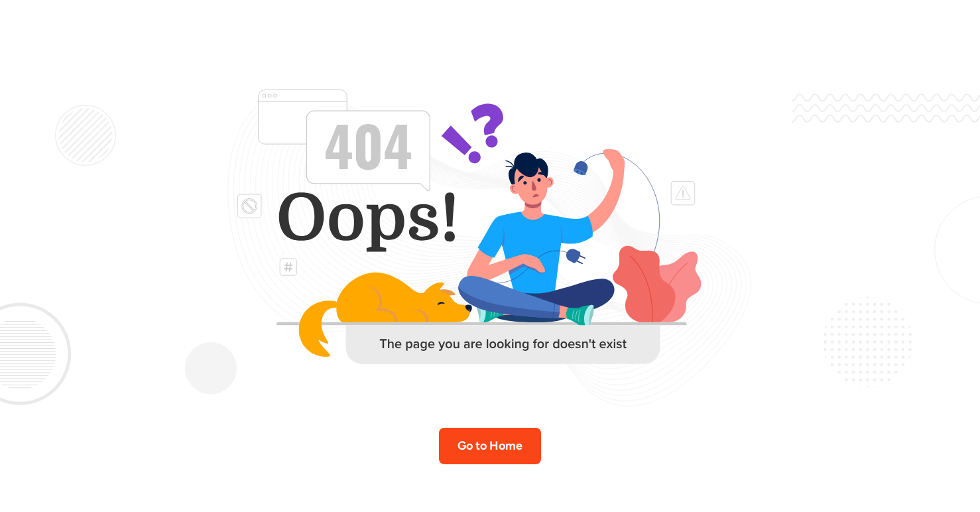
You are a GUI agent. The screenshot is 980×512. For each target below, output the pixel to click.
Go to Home (490, 446)
